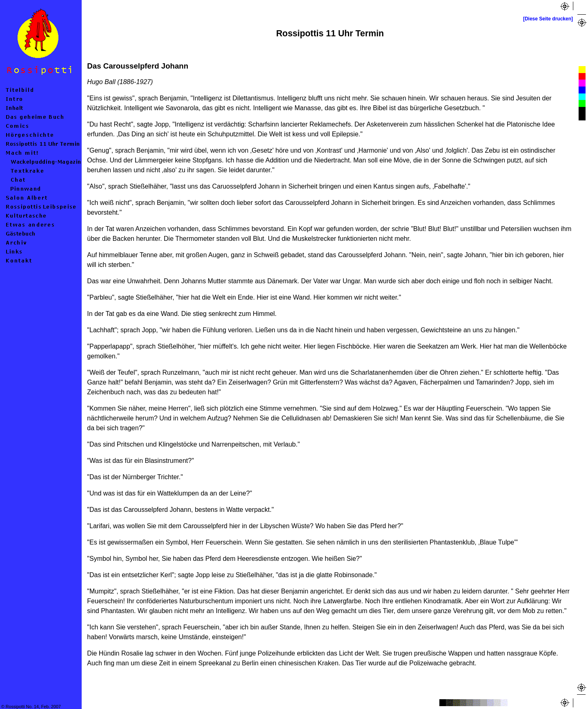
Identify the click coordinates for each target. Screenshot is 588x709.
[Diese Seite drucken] (548, 19)
